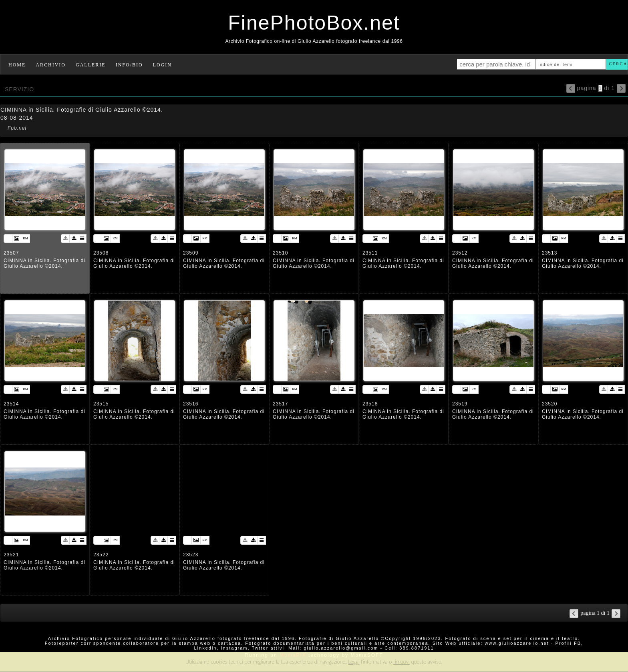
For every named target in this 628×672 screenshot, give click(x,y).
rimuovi (402, 662)
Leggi (354, 662)
